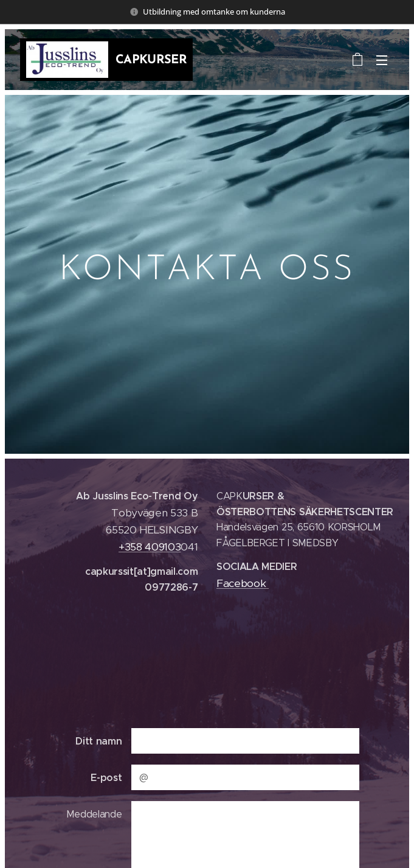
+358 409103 (150, 546)
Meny (382, 60)
